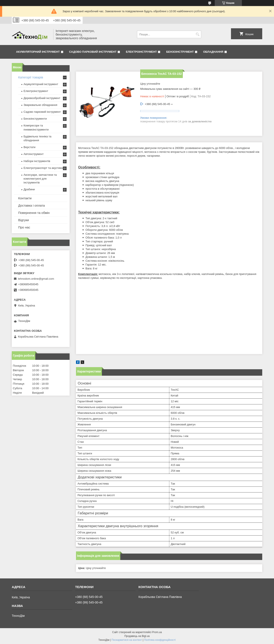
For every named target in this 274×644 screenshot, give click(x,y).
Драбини (29, 189)
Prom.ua (157, 632)
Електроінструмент (141, 52)
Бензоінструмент (180, 52)
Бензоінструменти (35, 119)
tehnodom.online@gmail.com (36, 279)
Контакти (25, 198)
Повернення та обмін (34, 213)
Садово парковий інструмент (93, 52)
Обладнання (213, 52)
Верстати (30, 147)
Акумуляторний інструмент (38, 52)
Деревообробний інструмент (42, 98)
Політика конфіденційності (160, 640)
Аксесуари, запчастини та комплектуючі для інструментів (40, 179)
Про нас (24, 227)
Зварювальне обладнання (40, 105)
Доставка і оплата (31, 205)
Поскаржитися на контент (127, 640)
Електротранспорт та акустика (43, 168)
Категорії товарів (31, 77)
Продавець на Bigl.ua (137, 636)
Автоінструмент (34, 154)
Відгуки (24, 220)
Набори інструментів (37, 161)
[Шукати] (197, 34)
